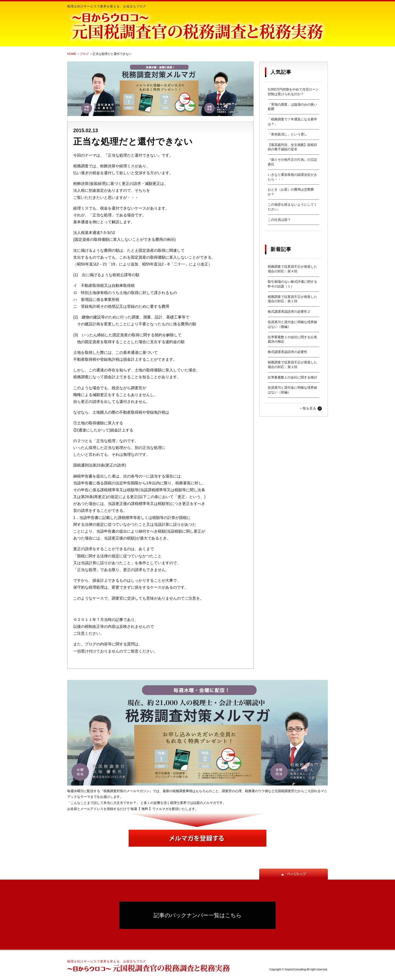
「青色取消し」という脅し (287, 134)
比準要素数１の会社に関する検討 (292, 377)
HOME (72, 54)
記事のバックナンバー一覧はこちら (198, 915)
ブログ (84, 54)
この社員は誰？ (279, 220)
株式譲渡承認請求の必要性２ (289, 312)
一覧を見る (308, 408)
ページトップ (294, 874)
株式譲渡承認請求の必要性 (287, 352)
